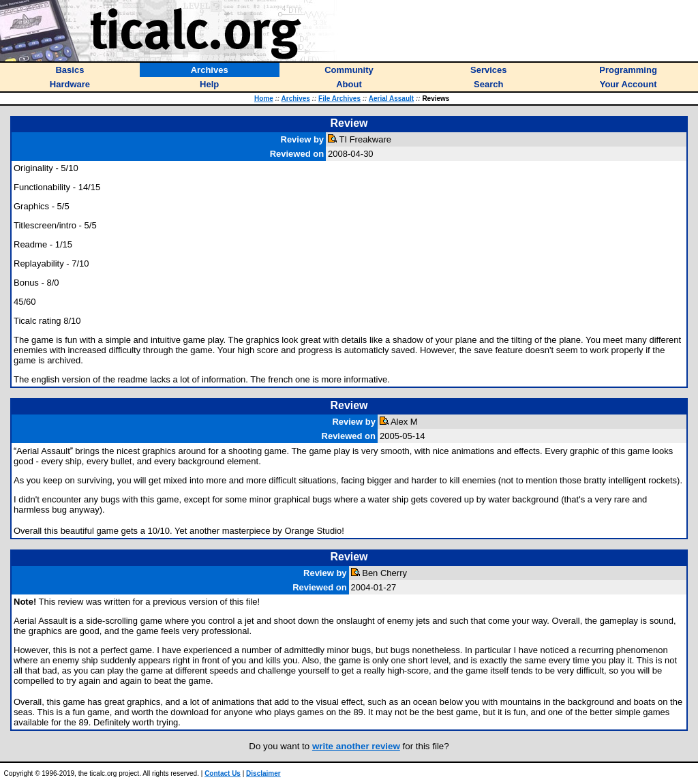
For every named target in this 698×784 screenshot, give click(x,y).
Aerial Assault (391, 99)
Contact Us (223, 773)
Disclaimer (263, 773)
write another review (356, 746)
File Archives (339, 99)
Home (264, 99)
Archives (296, 99)
